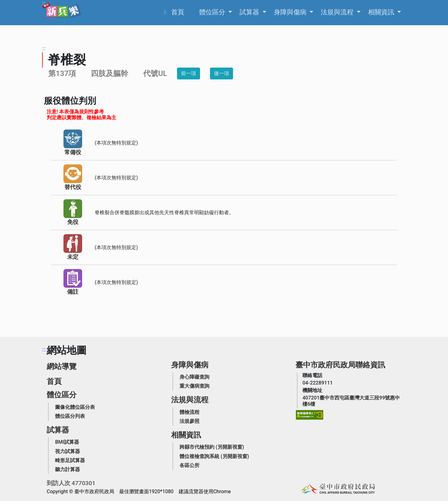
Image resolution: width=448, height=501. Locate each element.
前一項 (189, 73)
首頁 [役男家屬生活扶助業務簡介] (178, 12)
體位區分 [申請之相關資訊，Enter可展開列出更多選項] (213, 12)
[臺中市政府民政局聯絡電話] (317, 383)
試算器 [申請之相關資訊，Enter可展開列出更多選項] (250, 12)
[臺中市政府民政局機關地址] (352, 401)
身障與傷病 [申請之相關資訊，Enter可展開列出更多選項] (291, 12)
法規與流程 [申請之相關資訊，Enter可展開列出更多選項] (338, 12)
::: (44, 4)
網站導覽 (62, 366)
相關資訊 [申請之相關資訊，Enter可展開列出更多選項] (382, 12)
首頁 (54, 381)
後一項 (222, 73)
